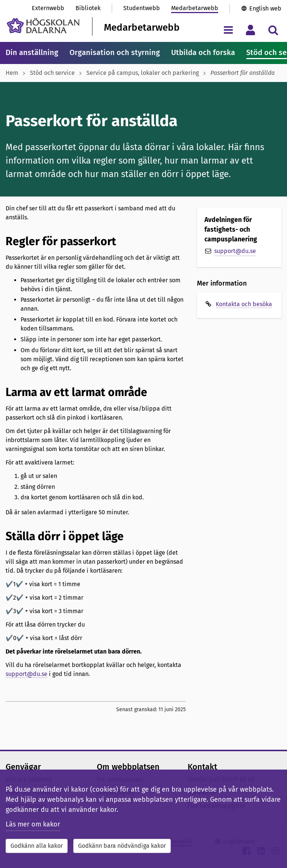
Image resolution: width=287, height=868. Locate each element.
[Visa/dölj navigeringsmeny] (228, 30)
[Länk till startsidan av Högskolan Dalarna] (43, 26)
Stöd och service (52, 73)
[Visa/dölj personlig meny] (251, 30)
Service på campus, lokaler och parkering (143, 73)
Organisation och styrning (115, 52)
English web (265, 8)
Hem (12, 73)
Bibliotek (88, 8)
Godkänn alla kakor (37, 846)
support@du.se (27, 674)
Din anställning (32, 52)
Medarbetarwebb (195, 8)
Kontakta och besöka (244, 304)
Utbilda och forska (203, 52)
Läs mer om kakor (33, 824)
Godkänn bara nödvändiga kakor (122, 846)
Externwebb (48, 8)
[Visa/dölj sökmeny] (273, 30)
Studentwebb (142, 8)
